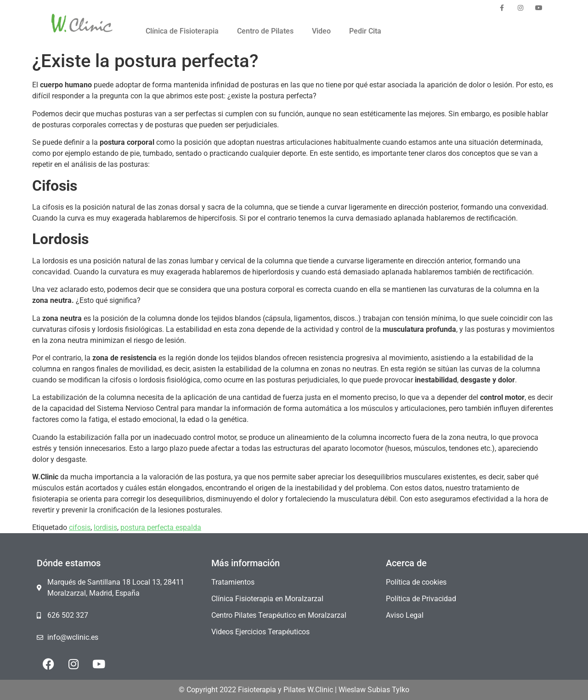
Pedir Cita (365, 31)
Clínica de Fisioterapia (182, 31)
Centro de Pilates (265, 31)
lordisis (105, 527)
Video (321, 31)
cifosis (80, 527)
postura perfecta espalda (161, 527)
